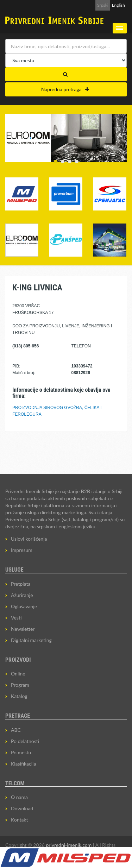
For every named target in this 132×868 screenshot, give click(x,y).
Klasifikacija (23, 764)
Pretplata (21, 584)
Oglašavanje (24, 606)
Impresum (22, 550)
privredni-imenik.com (69, 845)
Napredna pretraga (65, 89)
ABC (16, 730)
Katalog (19, 696)
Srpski (103, 5)
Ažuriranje (22, 595)
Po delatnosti (25, 741)
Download (22, 808)
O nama (19, 797)
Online (18, 674)
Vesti (16, 618)
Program (20, 685)
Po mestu (21, 752)
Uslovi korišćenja (29, 539)
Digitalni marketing (31, 640)
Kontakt (20, 820)
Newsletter (23, 629)
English (118, 5)
